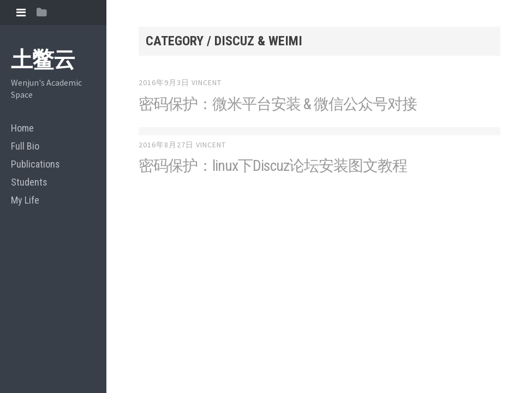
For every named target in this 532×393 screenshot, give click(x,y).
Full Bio (25, 146)
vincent (207, 82)
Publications (35, 164)
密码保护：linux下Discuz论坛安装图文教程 (273, 166)
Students (29, 182)
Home (22, 128)
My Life (25, 200)
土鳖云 (43, 60)
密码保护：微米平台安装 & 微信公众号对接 (278, 104)
